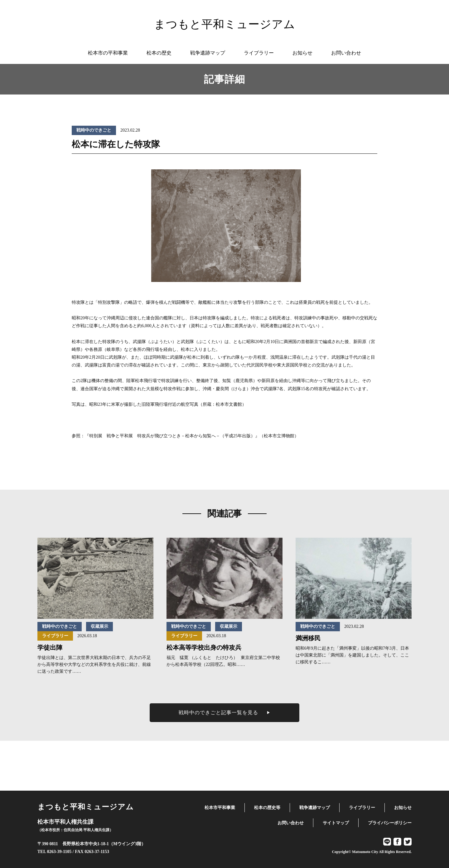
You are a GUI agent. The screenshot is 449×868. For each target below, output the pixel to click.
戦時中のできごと (94, 130)
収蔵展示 (99, 626)
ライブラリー (55, 636)
